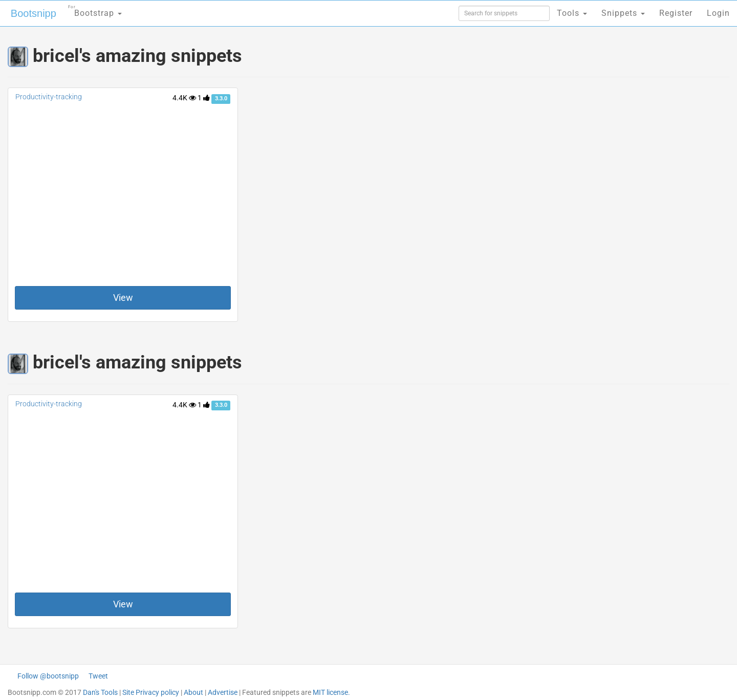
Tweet (98, 676)
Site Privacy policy (151, 692)
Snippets (623, 13)
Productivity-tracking (49, 97)
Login (718, 13)
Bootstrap (95, 10)
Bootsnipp (34, 13)
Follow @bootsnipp (48, 676)
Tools (572, 13)
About (193, 692)
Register (676, 13)
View (123, 298)
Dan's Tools (100, 692)
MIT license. (331, 692)
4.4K (184, 98)
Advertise (223, 692)
